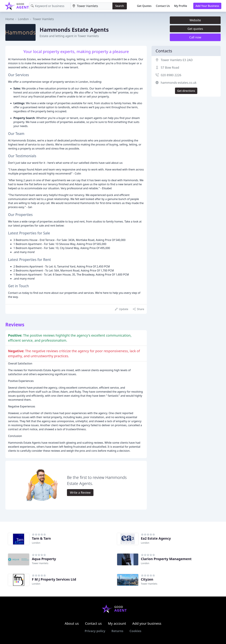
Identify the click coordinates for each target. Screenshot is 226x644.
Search (120, 6)
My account (117, 623)
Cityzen (147, 579)
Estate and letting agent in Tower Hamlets (69, 36)
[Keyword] (50, 6)
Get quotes (195, 29)
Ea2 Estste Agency (156, 538)
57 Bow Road (170, 67)
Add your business (147, 623)
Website (195, 20)
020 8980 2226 (171, 75)
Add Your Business (207, 6)
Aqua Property (44, 559)
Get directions (186, 91)
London (23, 19)
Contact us (93, 623)
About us (72, 623)
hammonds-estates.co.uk (179, 83)
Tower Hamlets (43, 19)
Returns (117, 631)
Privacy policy (95, 631)
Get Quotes (144, 6)
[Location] (92, 6)
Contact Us (163, 6)
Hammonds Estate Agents (74, 30)
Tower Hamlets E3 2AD (177, 60)
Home (10, 19)
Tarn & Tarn (41, 538)
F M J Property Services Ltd (54, 579)
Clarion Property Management (166, 559)
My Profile (181, 6)
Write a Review (80, 492)
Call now (195, 37)
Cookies (135, 631)
